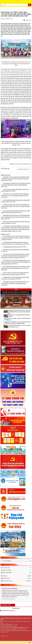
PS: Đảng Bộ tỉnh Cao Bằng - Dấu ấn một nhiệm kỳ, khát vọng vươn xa (19, 326)
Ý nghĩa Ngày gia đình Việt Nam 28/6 (12, 247)
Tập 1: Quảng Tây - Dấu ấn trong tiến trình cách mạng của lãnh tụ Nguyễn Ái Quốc (19, 323)
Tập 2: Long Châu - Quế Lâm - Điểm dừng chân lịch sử (19, 319)
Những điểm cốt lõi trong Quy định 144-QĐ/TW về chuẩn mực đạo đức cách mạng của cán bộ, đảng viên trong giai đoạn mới (15, 179)
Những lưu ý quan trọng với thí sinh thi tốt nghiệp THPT (16, 250)
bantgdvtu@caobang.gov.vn (8, 611)
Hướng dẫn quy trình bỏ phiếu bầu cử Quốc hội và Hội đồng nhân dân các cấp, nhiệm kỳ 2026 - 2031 (19, 312)
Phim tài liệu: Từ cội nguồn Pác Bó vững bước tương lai (19, 316)
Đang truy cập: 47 (5, 636)
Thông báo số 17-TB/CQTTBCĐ (9, 589)
